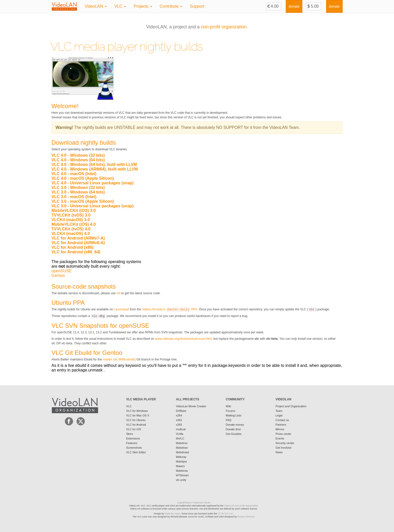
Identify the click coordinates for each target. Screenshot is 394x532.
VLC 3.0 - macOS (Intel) (74, 197)
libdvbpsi (181, 461)
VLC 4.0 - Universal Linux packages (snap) (93, 183)
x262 (179, 420)
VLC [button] (120, 6)
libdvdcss (182, 443)
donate (294, 6)
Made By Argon (172, 514)
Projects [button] (143, 6)
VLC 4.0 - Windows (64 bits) (78, 160)
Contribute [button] (171, 6)
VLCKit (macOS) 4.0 (71, 234)
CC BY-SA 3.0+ (225, 514)
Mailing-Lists (234, 415)
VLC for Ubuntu (136, 420)
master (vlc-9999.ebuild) (119, 359)
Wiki (228, 406)
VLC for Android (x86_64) (76, 252)
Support (197, 6)
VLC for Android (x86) (73, 247)
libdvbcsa (182, 471)
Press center (283, 434)
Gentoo (58, 275)
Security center (285, 443)
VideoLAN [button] (96, 6)
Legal (279, 415)
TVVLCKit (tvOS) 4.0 (71, 229)
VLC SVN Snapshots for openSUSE (100, 326)
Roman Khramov (246, 517)
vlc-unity (181, 480)
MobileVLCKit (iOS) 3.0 (74, 211)
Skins (130, 434)
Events (280, 438)
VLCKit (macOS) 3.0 (71, 220)
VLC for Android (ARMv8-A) (78, 243)
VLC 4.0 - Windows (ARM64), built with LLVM (95, 169)
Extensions (133, 438)
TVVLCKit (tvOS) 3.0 (71, 215)
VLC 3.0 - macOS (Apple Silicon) (83, 201)
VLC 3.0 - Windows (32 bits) (78, 188)
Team (279, 411)
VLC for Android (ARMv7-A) (78, 238)
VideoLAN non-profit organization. (241, 506)
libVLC (180, 438)
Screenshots (134, 448)
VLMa (180, 434)
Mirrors (280, 429)
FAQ (229, 420)
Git (118, 293)
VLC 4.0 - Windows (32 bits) (78, 155)
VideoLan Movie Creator (191, 406)
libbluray (181, 457)
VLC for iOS (134, 429)
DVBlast (181, 411)
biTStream (182, 475)
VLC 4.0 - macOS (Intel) (74, 174)
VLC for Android (136, 425)
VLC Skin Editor (136, 452)
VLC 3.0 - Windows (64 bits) (78, 192)
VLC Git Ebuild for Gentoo (87, 353)
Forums (230, 411)
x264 (179, 415)
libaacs (180, 466)
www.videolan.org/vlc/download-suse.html (183, 339)
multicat (181, 429)
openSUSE (62, 271)
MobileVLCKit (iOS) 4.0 (74, 224)
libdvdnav (182, 448)
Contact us (282, 420)
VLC (129, 406)
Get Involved (283, 448)
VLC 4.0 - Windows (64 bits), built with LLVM (94, 165)
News (279, 452)
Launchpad (121, 309)
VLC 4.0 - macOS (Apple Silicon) (83, 178)
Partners (281, 425)
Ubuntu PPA (68, 303)
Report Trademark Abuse (198, 503)
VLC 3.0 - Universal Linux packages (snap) (93, 206)
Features (132, 443)
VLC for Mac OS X (138, 415)
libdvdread (182, 452)
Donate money (235, 425)
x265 (179, 425)
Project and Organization (291, 406)
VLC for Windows (137, 411)
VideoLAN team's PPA (170, 309)
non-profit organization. (224, 27)
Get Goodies (234, 434)
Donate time (233, 429)
